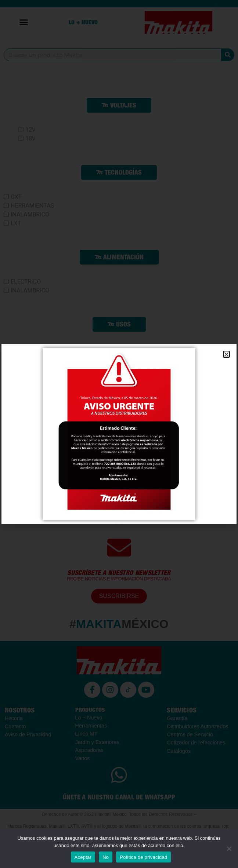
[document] (119, 434)
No (106, 857)
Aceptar (83, 857)
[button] (226, 354)
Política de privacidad (143, 857)
